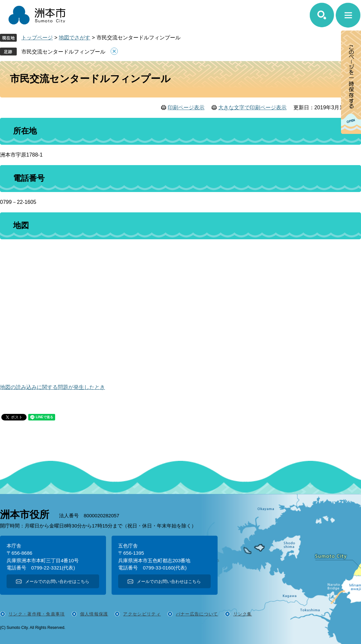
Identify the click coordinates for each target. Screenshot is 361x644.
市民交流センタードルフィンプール (63, 52)
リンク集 (243, 614)
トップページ (37, 38)
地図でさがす (74, 38)
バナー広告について (197, 614)
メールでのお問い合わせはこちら (57, 581)
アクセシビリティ (142, 614)
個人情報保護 (94, 614)
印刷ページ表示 (186, 107)
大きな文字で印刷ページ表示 (252, 107)
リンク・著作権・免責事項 (37, 614)
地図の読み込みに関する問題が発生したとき (53, 387)
